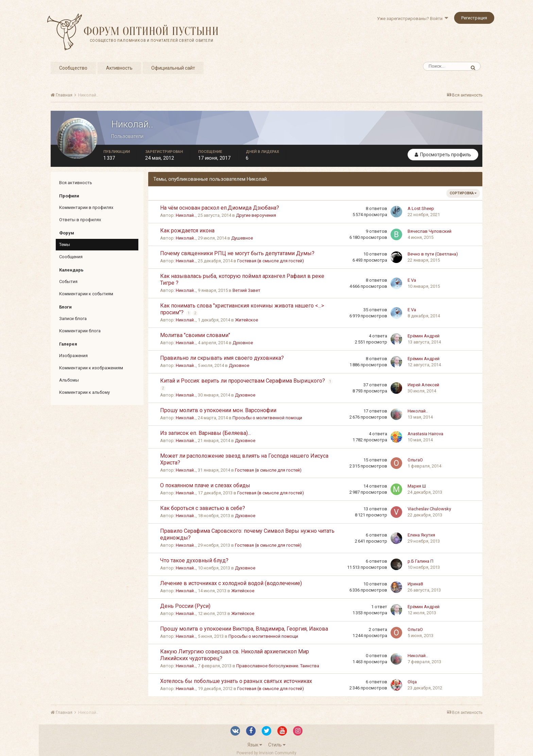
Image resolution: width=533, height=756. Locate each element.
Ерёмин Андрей (424, 336)
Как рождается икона (187, 231)
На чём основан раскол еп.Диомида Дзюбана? (220, 208)
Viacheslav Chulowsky (429, 509)
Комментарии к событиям (86, 294)
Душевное (242, 238)
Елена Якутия (421, 535)
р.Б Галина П (420, 561)
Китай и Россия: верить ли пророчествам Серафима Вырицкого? (243, 381)
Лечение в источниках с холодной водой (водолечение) (231, 583)
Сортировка (463, 193)
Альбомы (69, 380)
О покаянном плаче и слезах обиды (205, 485)
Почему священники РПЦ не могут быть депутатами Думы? (237, 253)
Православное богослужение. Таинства (278, 666)
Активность (119, 68)
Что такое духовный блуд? (194, 560)
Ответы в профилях (80, 220)
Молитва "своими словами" (195, 335)
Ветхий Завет (246, 290)
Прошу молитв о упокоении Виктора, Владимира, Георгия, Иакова (244, 629)
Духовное (243, 343)
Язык (255, 745)
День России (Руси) (185, 606)
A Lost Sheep (421, 208)
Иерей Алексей (423, 385)
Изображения (73, 356)
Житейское (246, 320)
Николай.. (186, 215)
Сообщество (73, 68)
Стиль (277, 745)
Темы (65, 244)
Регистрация (474, 18)
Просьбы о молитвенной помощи (267, 418)
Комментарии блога (80, 331)
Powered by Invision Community (266, 753)
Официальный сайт (173, 68)
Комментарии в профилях (86, 207)
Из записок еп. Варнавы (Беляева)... (205, 433)
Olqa (412, 682)
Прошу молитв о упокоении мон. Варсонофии (218, 410)
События (68, 282)
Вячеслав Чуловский (429, 231)
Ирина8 (415, 584)
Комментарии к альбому (84, 392)
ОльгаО (415, 460)
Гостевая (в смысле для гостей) (271, 261)
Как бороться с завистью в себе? (203, 508)
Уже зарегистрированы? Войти (412, 19)
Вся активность (76, 183)
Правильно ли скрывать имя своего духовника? (222, 358)
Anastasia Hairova (425, 434)
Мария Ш (417, 486)
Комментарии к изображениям (91, 368)
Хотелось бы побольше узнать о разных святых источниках (236, 681)
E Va (412, 280)
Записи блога (73, 319)
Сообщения (71, 257)
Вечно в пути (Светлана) (433, 254)
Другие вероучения (256, 215)
